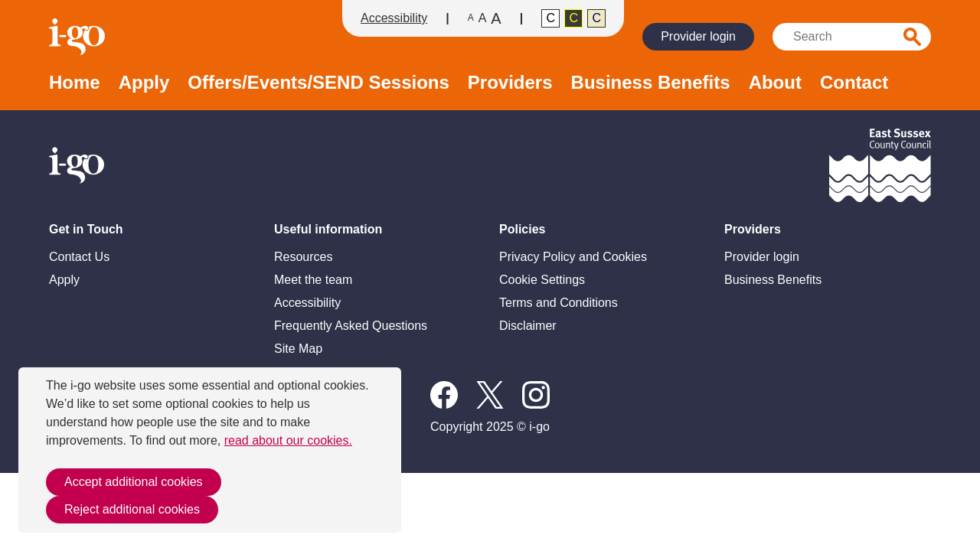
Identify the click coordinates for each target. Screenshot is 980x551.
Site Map (298, 349)
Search (913, 37)
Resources (303, 257)
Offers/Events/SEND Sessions (318, 83)
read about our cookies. (288, 440)
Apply (144, 83)
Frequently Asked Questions (351, 326)
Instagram (536, 395)
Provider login (698, 36)
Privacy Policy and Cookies (573, 257)
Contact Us (79, 257)
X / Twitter (490, 395)
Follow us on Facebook (444, 395)
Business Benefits (651, 83)
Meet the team (313, 280)
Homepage (79, 37)
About (775, 83)
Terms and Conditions (559, 303)
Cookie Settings (542, 280)
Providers (510, 83)
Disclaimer (528, 326)
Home (75, 83)
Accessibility (394, 18)
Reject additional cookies (132, 509)
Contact (854, 83)
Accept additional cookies (134, 482)
